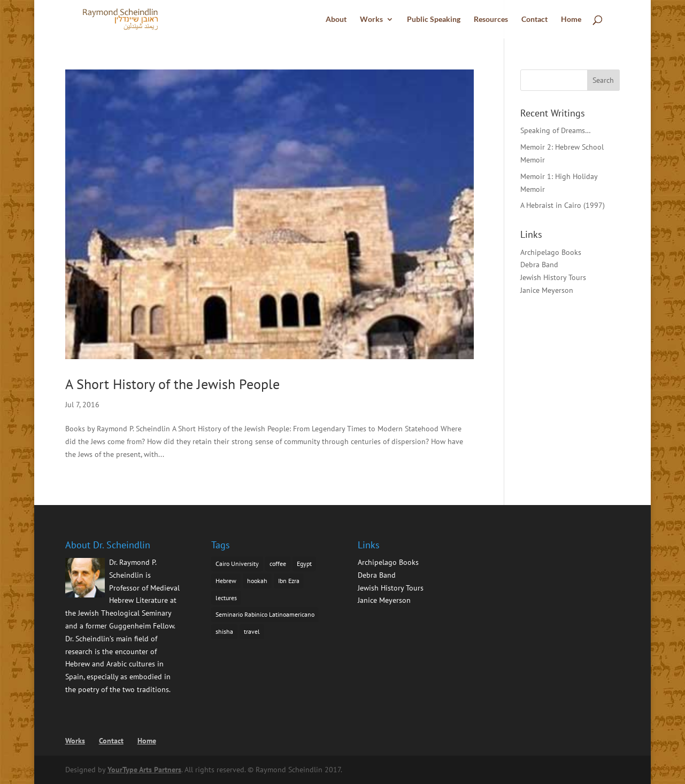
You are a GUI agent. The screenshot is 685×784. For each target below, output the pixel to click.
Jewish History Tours (553, 277)
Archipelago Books (551, 252)
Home (571, 20)
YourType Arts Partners (144, 770)
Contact (534, 20)
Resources (491, 20)
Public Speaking (434, 20)
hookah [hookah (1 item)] (257, 581)
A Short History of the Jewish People (172, 384)
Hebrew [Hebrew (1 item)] (226, 581)
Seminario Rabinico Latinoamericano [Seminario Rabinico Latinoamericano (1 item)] (265, 614)
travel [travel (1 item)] (252, 631)
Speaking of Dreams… (556, 130)
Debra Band (539, 265)
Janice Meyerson (547, 290)
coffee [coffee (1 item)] (278, 564)
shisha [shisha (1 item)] (224, 631)
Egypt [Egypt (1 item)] (304, 564)
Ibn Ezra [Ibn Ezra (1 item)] (289, 581)
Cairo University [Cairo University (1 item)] (237, 564)
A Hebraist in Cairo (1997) (563, 205)
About (336, 20)
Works (371, 20)
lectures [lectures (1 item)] (226, 598)
